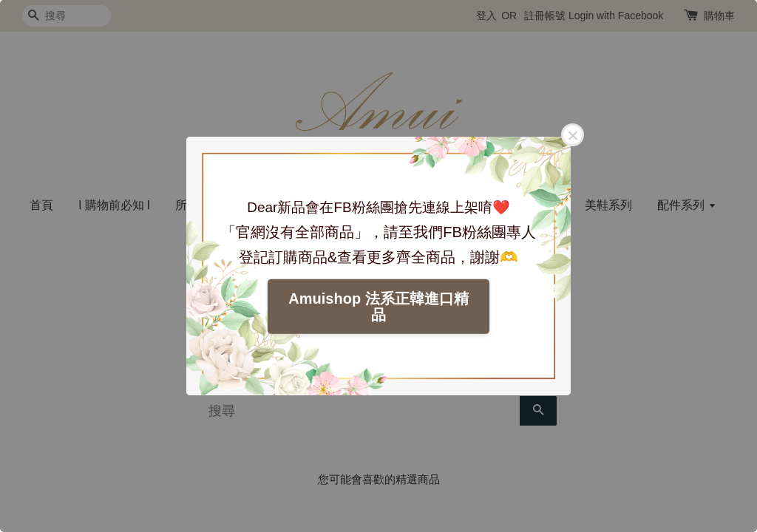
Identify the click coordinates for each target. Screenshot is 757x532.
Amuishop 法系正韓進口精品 (378, 307)
